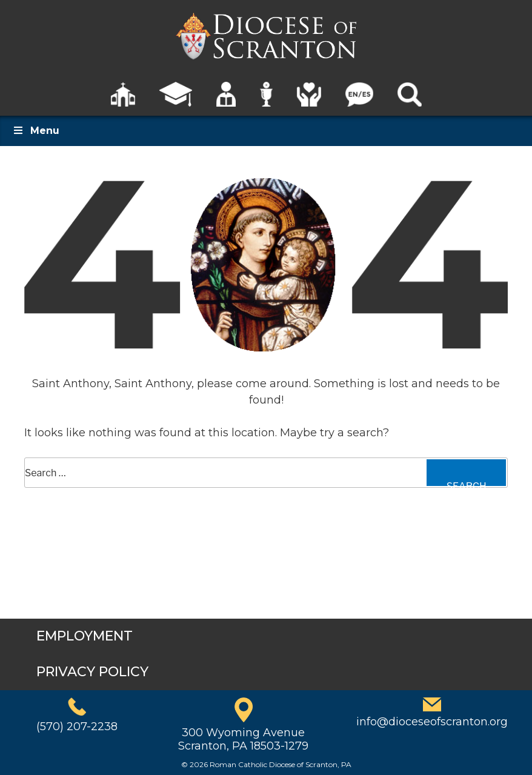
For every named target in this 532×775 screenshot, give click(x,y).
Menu (36, 131)
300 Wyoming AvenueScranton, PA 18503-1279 (243, 739)
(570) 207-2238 (77, 727)
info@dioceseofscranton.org (432, 722)
